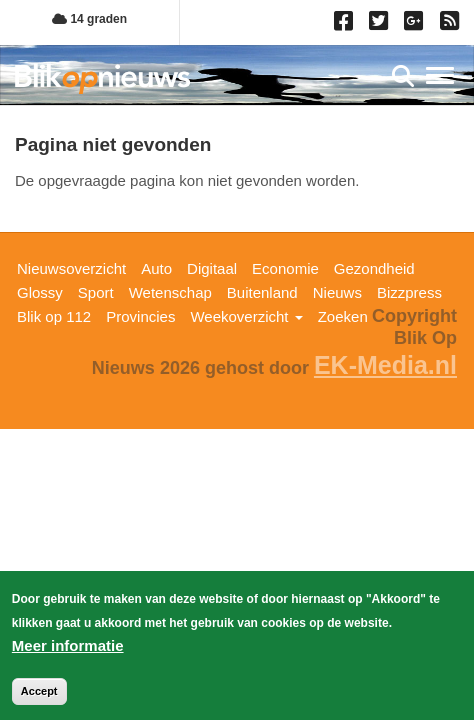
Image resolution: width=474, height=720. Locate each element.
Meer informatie (68, 648)
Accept (39, 694)
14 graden (89, 19)
